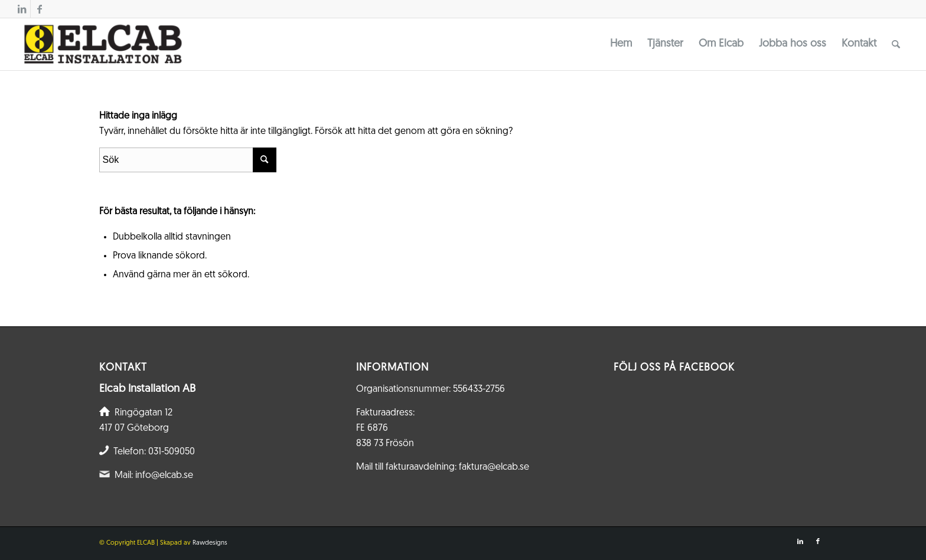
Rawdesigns (210, 543)
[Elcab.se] (102, 44)
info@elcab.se (164, 476)
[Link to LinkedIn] (22, 9)
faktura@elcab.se (494, 467)
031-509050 (172, 452)
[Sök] (896, 44)
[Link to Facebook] (40, 9)
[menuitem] (621, 44)
